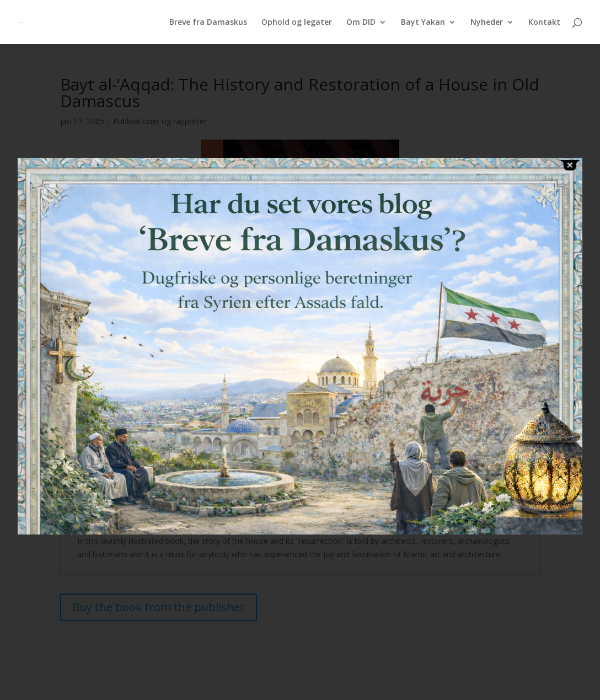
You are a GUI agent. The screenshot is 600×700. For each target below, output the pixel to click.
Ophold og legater (297, 23)
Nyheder (487, 23)
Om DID (361, 23)
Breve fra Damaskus (208, 23)
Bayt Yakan (423, 23)
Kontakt (544, 23)
